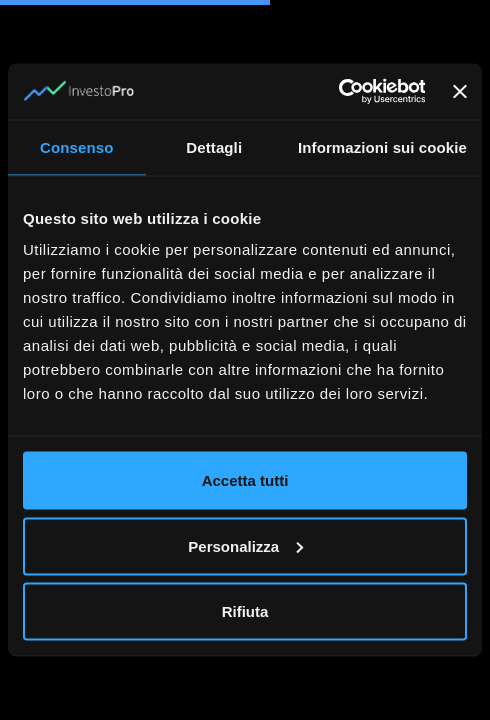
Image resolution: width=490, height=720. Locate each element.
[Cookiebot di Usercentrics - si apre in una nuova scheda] (337, 92)
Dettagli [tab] (214, 146)
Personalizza (245, 545)
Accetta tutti (245, 480)
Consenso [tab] (76, 146)
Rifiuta (245, 611)
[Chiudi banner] (460, 91)
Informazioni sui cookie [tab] (382, 146)
